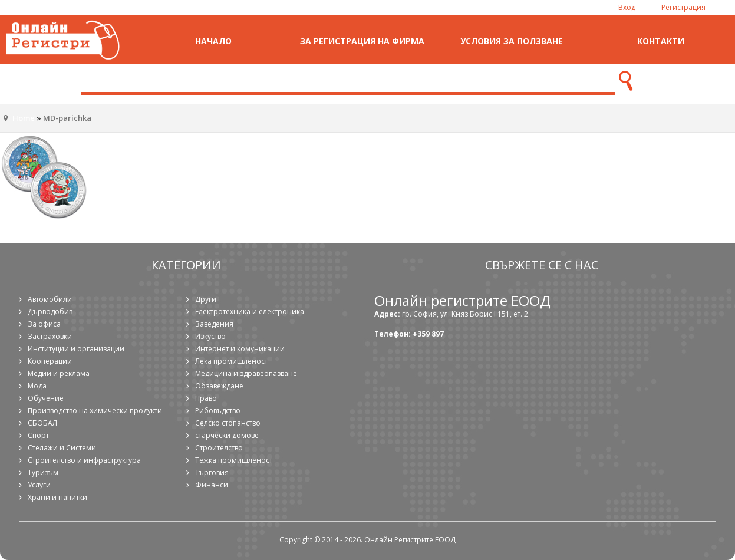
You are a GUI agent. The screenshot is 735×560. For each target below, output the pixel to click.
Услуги (39, 485)
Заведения (214, 324)
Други (206, 299)
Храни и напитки (57, 497)
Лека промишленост (231, 361)
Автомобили (50, 299)
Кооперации (50, 361)
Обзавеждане (219, 386)
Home (24, 118)
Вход (627, 7)
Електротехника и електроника (250, 312)
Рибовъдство (218, 411)
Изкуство (210, 336)
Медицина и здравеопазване (246, 373)
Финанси (212, 485)
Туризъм (43, 472)
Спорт (38, 435)
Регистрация (683, 7)
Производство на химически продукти (95, 411)
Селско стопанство (228, 423)
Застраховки (50, 336)
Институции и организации (76, 349)
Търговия (212, 472)
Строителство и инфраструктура (84, 460)
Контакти (661, 41)
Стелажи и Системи (62, 448)
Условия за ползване (512, 41)
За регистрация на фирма (362, 41)
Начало (213, 41)
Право (206, 398)
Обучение (46, 398)
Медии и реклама (59, 373)
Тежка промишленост (234, 460)
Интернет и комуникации (240, 349)
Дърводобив (50, 312)
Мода (37, 386)
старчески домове (227, 435)
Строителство (219, 448)
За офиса (44, 324)
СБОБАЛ (42, 423)
